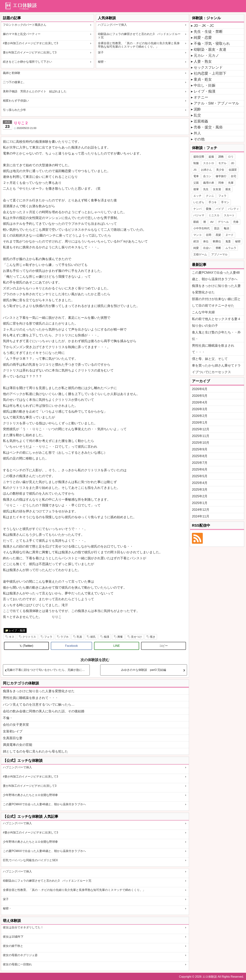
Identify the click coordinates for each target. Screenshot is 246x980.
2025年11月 (201, 436)
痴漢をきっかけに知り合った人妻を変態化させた (39, 691)
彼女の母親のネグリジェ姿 (20, 955)
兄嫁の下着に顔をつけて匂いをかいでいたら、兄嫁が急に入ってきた (48, 670)
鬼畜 (228, 241)
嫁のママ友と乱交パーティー (22, 34)
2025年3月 (200, 490)
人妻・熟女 (203, 61)
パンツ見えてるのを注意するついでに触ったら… (39, 705)
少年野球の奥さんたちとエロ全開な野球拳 (30, 795)
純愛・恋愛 (203, 37)
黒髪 (218, 235)
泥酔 (197, 109)
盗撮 (211, 157)
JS (195, 170)
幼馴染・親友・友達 (210, 49)
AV (212, 222)
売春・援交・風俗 (208, 127)
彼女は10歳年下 (13, 937)
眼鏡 (196, 222)
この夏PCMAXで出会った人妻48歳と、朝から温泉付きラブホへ (44, 804)
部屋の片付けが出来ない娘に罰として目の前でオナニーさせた (216, 302)
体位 (206, 241)
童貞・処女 (203, 79)
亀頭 (226, 228)
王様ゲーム (200, 254)
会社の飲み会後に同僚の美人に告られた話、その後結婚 (44, 711)
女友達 (217, 189)
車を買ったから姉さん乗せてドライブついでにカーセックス (216, 369)
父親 (196, 183)
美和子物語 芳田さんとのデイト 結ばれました (35, 91)
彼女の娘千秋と (13, 946)
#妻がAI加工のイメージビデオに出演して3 (30, 43)
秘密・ (102, 62)
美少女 (220, 170)
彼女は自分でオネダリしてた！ (23, 927)
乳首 (79, 637)
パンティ (234, 209)
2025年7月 (200, 463)
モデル (222, 163)
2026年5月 (200, 396)
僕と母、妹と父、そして (210, 359)
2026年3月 (200, 409)
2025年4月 (200, 483)
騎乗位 (217, 241)
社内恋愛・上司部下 (210, 73)
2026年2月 (200, 416)
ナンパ (197, 209)
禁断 (218, 248)
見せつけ (136, 637)
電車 (196, 176)
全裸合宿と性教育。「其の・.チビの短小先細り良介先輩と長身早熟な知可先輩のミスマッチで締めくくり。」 (139, 45)
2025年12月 (201, 429)
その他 (199, 139)
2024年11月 (201, 516)
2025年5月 (200, 476)
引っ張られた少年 (14, 110)
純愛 (196, 248)
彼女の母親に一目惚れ (17, 964)
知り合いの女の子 (205, 326)
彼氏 (93, 637)
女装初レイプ (13, 731)
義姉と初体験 (12, 73)
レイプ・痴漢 (17, 630)
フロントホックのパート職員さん (25, 25)
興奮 (120, 637)
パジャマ (199, 215)
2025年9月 (200, 449)
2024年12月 (201, 510)
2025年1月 (200, 503)
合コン (207, 176)
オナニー (201, 97)
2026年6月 (200, 389)
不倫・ (8, 718)
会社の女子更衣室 (16, 725)
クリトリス (29, 637)
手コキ (213, 202)
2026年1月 (200, 423)
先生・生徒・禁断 (208, 32)
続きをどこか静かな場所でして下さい (27, 62)
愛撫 (209, 209)
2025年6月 (200, 469)
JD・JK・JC (204, 26)
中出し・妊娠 (205, 85)
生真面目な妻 (13, 738)
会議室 (233, 170)
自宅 (234, 176)
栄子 (101, 52)
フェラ (48, 637)
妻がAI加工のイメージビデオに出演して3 (30, 52)
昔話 (217, 228)
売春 (236, 222)
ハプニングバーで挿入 (112, 25)
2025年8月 (200, 456)
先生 (206, 189)
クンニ (210, 196)
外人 (197, 133)
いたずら (199, 202)
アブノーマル (219, 254)
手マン (225, 202)
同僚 (221, 183)
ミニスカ (214, 215)
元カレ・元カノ (206, 55)
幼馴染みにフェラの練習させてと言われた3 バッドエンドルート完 (139, 36)
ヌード (229, 235)
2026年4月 (200, 402)
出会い (207, 248)
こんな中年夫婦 (203, 312)
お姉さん (206, 170)
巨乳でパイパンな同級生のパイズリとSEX (30, 860)
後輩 (196, 189)
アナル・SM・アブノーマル (216, 103)
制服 (196, 163)
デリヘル (223, 222)
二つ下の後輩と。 (14, 82)
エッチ (197, 196)
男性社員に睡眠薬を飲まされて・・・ (31, 698)
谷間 (209, 235)
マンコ (197, 235)
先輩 (231, 183)
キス (12, 637)
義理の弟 (209, 183)
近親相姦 (201, 121)
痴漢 (107, 637)
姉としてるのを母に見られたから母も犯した (35, 751)
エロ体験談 (210, 977)
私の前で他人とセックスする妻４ (216, 319)
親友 (228, 189)
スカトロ (209, 163)
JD (232, 163)
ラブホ (64, 637)
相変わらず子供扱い (16, 101)
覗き (153, 637)
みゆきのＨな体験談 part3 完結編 (144, 670)
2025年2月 (200, 496)
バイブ (220, 209)
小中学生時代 (202, 228)
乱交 (197, 115)
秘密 (238, 241)
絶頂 (196, 241)
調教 (221, 157)
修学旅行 (221, 176)
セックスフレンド (208, 67)
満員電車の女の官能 (18, 745)
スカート (229, 215)
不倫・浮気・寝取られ (212, 43)
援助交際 (199, 157)
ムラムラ (231, 248)
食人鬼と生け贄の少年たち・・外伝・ (216, 336)
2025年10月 (201, 443)
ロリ (231, 157)
